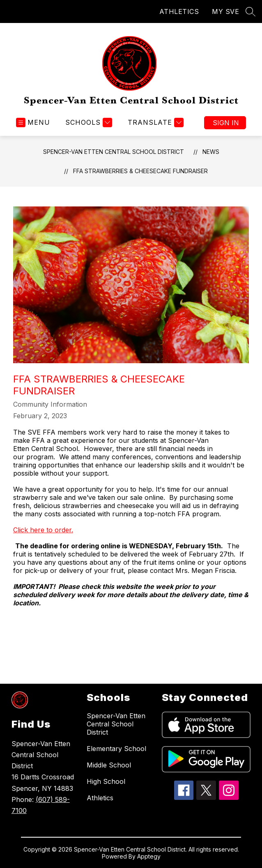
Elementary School (116, 749)
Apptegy (149, 856)
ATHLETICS (179, 11)
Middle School (109, 765)
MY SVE (225, 11)
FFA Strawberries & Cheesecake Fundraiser (140, 171)
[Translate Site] (155, 123)
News (211, 152)
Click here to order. (43, 530)
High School (106, 781)
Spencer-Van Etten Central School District (114, 152)
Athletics (100, 798)
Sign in (226, 123)
